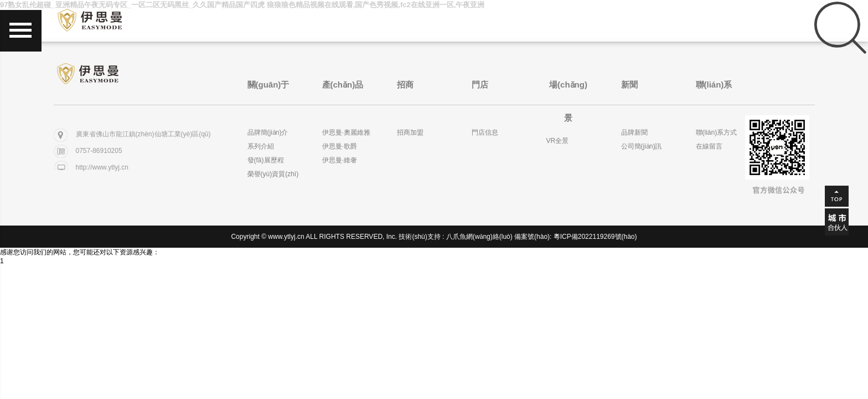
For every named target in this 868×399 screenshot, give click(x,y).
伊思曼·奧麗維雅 (346, 132)
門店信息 (485, 132)
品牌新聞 (634, 132)
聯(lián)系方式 (717, 132)
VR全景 (558, 141)
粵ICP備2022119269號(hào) (595, 237)
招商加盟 (410, 132)
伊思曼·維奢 (340, 160)
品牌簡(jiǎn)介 (268, 132)
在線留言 (709, 146)
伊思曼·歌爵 (340, 146)
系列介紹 (261, 146)
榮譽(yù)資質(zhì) (273, 174)
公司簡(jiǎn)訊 (642, 146)
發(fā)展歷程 (266, 160)
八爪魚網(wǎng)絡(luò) (479, 237)
